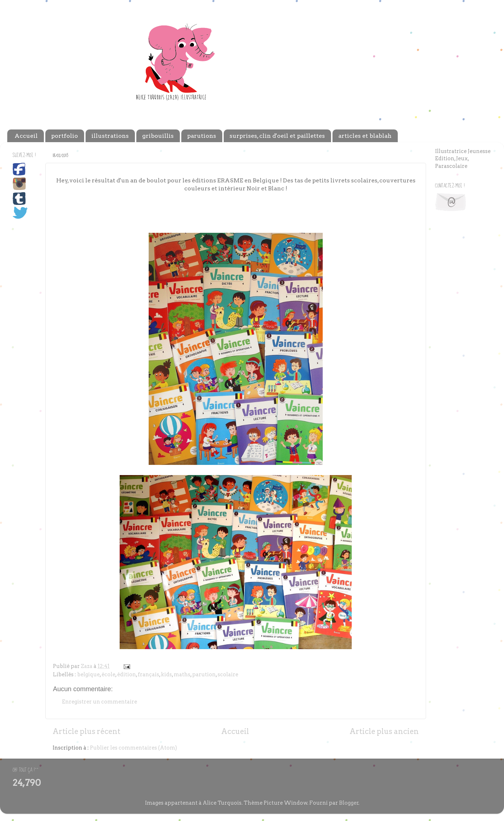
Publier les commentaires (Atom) (133, 748)
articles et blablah (365, 136)
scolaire (228, 674)
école (108, 674)
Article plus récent (86, 731)
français (148, 674)
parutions (202, 136)
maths (182, 674)
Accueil (26, 136)
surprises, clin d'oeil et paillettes (277, 136)
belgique (88, 674)
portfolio (65, 136)
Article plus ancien (384, 731)
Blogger (349, 803)
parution (204, 674)
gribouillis (158, 136)
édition (127, 674)
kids (166, 674)
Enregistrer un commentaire (100, 702)
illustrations (110, 136)
